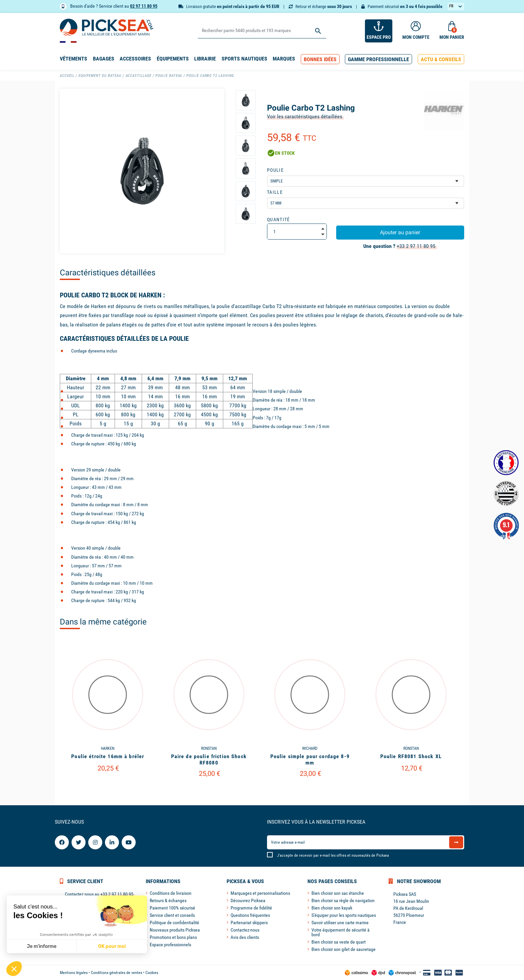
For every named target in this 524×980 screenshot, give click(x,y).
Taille (275, 192)
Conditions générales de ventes (116, 973)
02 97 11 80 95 (144, 6)
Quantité (279, 220)
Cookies (152, 973)
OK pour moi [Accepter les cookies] (54, 946)
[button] (320, 59)
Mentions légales (74, 973)
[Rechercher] (262, 31)
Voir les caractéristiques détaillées (305, 116)
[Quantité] (297, 232)
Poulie (275, 170)
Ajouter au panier (400, 232)
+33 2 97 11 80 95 (416, 246)
